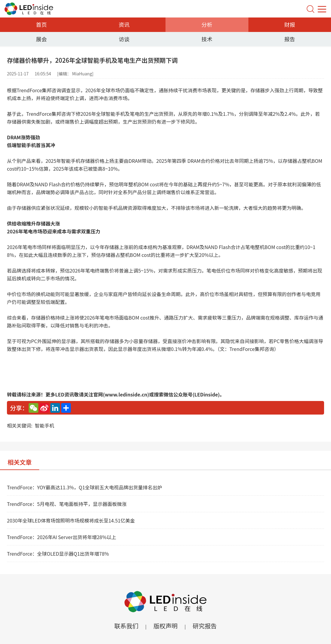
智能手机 (44, 425)
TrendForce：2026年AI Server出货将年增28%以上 (61, 537)
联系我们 (126, 626)
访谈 (124, 39)
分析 (207, 24)
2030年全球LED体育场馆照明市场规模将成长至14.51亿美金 (71, 520)
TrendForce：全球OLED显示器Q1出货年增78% (58, 554)
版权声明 (165, 626)
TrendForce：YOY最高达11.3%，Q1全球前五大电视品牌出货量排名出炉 (85, 487)
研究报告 (205, 626)
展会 (41, 39)
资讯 (124, 24)
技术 (207, 39)
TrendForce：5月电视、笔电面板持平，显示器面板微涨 (67, 504)
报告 (290, 39)
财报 (290, 24)
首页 (41, 24)
